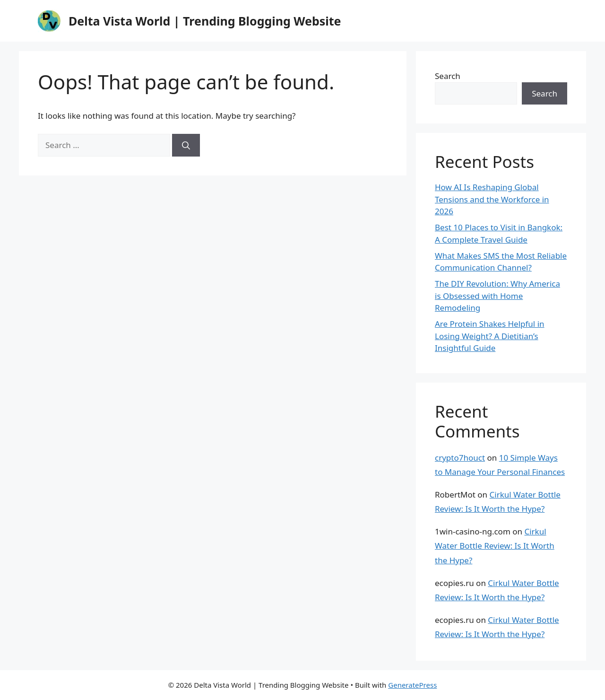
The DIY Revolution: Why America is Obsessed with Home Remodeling (497, 296)
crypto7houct (460, 458)
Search (448, 76)
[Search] (186, 145)
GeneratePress (412, 685)
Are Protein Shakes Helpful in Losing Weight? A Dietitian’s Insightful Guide (490, 336)
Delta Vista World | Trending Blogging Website (205, 21)
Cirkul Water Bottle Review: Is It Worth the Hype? (495, 546)
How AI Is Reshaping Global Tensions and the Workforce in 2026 (492, 199)
